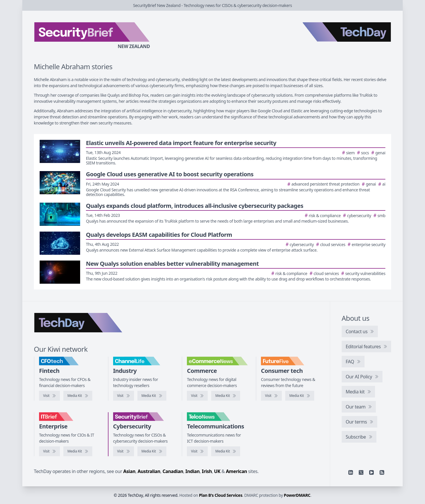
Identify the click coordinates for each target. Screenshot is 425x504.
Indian (193, 471)
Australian (149, 471)
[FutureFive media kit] (300, 396)
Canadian (173, 471)
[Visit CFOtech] (49, 396)
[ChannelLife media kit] (152, 396)
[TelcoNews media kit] (226, 451)
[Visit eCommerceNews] (197, 396)
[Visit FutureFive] (271, 396)
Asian (129, 471)
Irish (207, 471)
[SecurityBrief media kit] (152, 451)
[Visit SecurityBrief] (124, 451)
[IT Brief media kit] (78, 451)
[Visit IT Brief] (49, 451)
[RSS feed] (382, 472)
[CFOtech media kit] (78, 396)
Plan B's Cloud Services (221, 495)
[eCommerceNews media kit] (226, 396)
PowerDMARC (297, 495)
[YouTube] (371, 472)
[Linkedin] (351, 472)
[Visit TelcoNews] (197, 451)
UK (217, 471)
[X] (361, 472)
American (237, 471)
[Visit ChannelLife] (124, 396)
